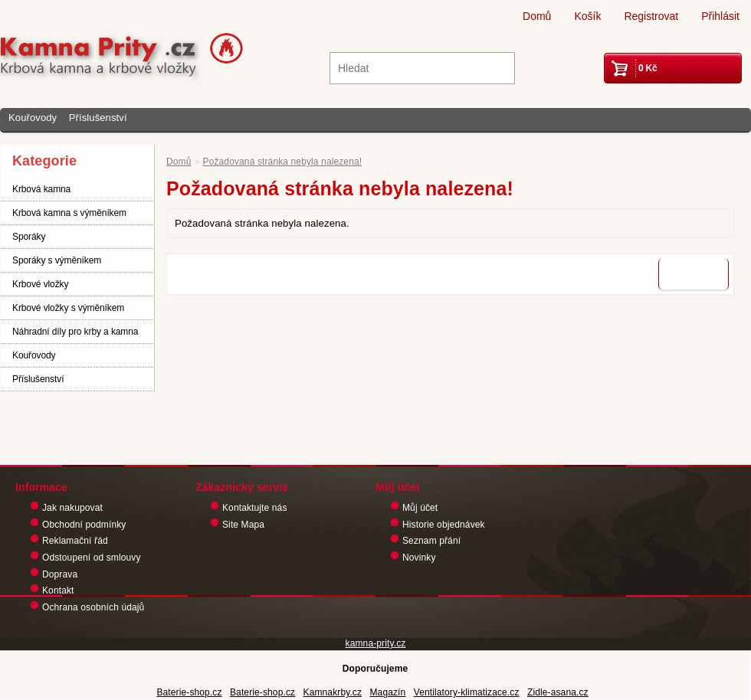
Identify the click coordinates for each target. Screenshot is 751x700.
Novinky (419, 558)
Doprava (60, 574)
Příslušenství (98, 118)
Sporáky (29, 237)
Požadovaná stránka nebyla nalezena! (283, 162)
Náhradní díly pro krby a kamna (75, 332)
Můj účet (420, 508)
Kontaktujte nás (255, 508)
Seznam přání (431, 541)
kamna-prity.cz (376, 643)
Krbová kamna (41, 189)
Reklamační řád (75, 541)
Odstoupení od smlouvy (92, 558)
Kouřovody (33, 118)
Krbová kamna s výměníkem (69, 213)
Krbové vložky (40, 284)
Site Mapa (243, 525)
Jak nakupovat (72, 508)
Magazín (387, 692)
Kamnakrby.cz (333, 692)
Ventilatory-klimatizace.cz (467, 692)
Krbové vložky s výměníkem (68, 308)
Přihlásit (720, 16)
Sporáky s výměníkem (57, 260)
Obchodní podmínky (84, 525)
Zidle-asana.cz (558, 692)
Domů (537, 16)
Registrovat (651, 16)
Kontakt (58, 590)
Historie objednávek (444, 525)
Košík (587, 16)
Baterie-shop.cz (189, 692)
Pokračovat (694, 274)
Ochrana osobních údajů (93, 607)
